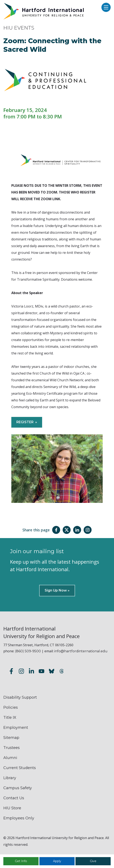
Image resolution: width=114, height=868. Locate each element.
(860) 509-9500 (28, 651)
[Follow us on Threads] (62, 672)
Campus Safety (18, 788)
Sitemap (11, 738)
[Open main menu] (105, 8)
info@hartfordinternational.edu (81, 651)
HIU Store (12, 808)
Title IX (10, 717)
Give (93, 861)
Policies (11, 707)
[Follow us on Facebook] (11, 672)
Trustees (12, 748)
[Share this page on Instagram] (88, 530)
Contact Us (14, 798)
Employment (16, 728)
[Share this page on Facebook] (56, 530)
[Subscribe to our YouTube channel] (41, 672)
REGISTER (25, 422)
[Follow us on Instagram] (21, 672)
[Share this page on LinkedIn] (77, 530)
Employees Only (19, 818)
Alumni (10, 758)
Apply (57, 861)
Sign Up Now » (57, 590)
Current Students (20, 768)
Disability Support (20, 697)
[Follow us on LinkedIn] (31, 672)
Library (10, 778)
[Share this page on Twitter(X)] (67, 530)
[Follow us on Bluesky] (52, 672)
